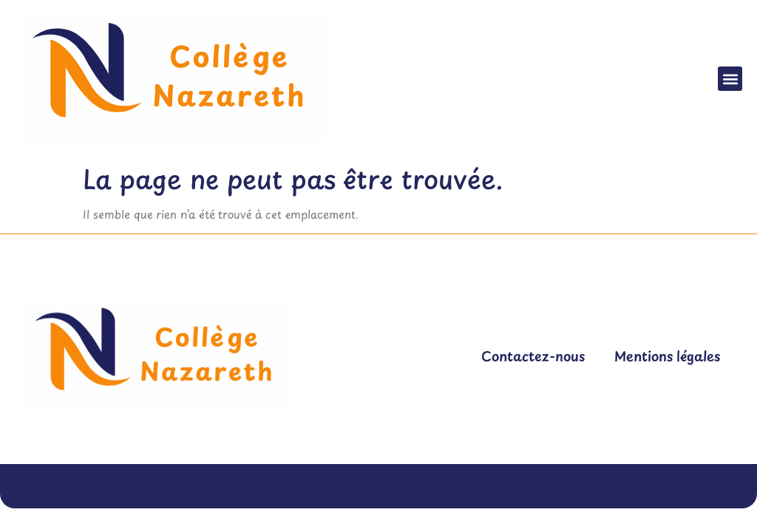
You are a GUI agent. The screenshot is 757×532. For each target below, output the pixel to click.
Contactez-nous (533, 356)
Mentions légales (667, 356)
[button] (730, 79)
